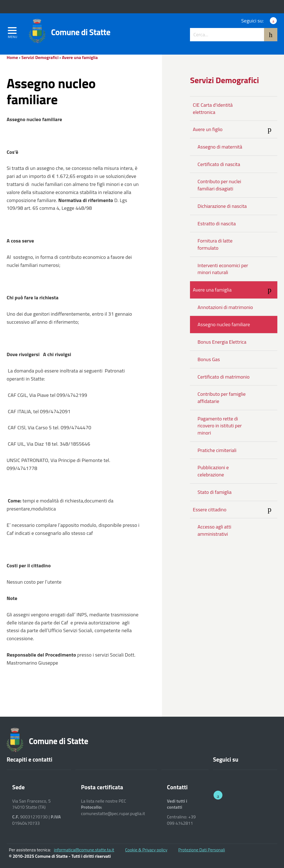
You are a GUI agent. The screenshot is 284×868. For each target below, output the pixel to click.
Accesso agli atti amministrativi (214, 530)
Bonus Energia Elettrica (222, 342)
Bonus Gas (209, 359)
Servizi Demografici (40, 57)
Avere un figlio (235, 130)
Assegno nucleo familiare (224, 324)
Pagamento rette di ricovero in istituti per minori (220, 426)
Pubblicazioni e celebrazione (213, 471)
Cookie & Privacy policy (146, 850)
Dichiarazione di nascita (222, 206)
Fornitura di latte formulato (215, 244)
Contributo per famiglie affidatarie (221, 398)
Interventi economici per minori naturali (223, 269)
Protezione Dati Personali (202, 850)
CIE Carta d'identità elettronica (213, 108)
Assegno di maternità (220, 147)
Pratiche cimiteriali (217, 450)
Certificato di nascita (219, 164)
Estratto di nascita (217, 224)
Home (12, 57)
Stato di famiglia (214, 492)
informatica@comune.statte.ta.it (84, 850)
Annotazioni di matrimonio (225, 307)
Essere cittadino (235, 510)
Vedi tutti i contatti (177, 804)
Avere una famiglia (80, 57)
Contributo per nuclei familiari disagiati (219, 185)
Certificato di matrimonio (223, 377)
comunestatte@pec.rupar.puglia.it (113, 814)
